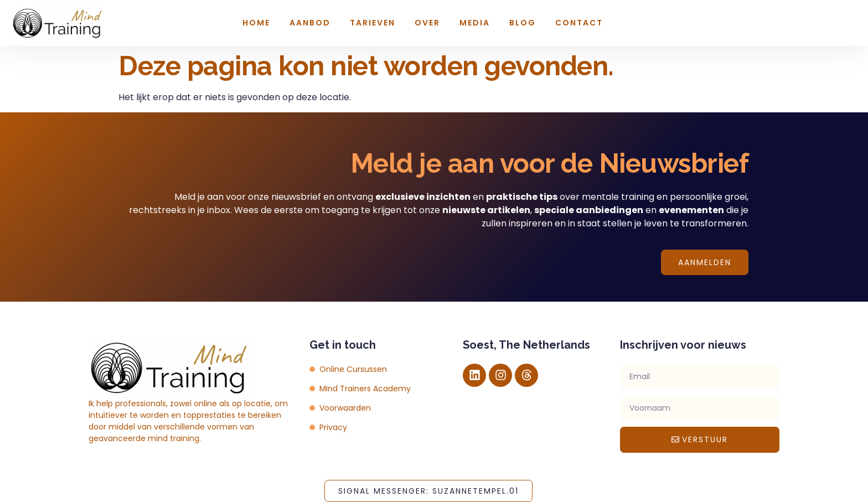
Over (427, 23)
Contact (579, 23)
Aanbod (310, 23)
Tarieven (373, 23)
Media (475, 23)
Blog (523, 23)
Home (256, 23)
